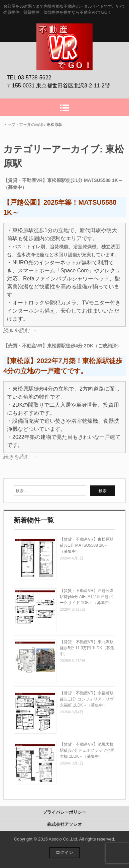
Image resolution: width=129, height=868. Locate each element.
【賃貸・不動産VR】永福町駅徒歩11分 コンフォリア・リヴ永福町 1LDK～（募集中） (87, 699)
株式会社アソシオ (64, 824)
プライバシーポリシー (64, 812)
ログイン (64, 852)
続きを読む (20, 330)
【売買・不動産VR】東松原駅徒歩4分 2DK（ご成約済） (62, 346)
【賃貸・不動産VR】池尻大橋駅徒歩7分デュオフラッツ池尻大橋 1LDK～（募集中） (87, 750)
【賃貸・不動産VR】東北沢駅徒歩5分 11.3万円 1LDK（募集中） (87, 648)
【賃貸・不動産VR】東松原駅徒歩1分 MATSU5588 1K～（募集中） (87, 545)
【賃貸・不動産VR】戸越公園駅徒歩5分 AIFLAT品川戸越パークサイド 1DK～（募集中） (87, 597)
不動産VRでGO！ (64, 30)
